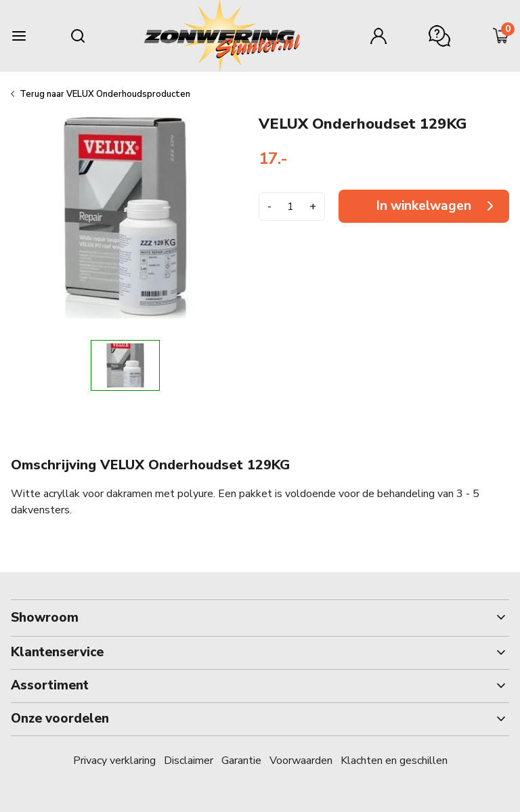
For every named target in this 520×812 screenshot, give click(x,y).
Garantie (241, 761)
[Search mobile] (78, 36)
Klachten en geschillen (394, 761)
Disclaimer (189, 761)
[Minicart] (501, 36)
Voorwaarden (301, 761)
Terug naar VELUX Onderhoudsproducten (105, 94)
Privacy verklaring (114, 761)
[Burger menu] (19, 36)
